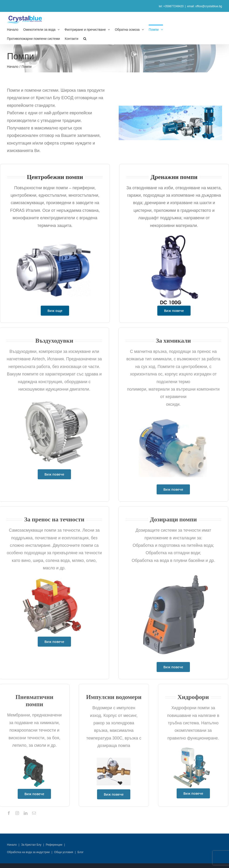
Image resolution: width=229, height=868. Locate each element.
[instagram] (17, 813)
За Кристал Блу (31, 845)
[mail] (34, 813)
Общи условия (64, 852)
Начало (12, 845)
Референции (54, 845)
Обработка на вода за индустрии (28, 852)
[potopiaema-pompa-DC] (173, 236)
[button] (85, 38)
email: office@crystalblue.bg (205, 6)
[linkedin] (26, 813)
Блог (81, 852)
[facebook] (9, 813)
